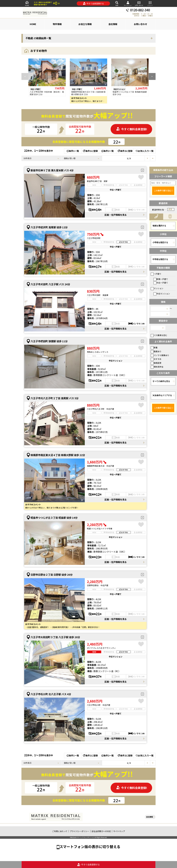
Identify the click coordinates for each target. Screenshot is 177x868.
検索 (117, 3)
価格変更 (156, 363)
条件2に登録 (125, 151)
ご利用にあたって (60, 831)
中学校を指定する (160, 259)
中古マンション (162, 294)
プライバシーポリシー (80, 831)
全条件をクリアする (162, 395)
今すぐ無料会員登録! (132, 129)
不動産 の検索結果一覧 (38, 38)
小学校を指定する (160, 242)
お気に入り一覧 (145, 151)
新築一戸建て (161, 279)
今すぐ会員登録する (93, 3)
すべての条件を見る (161, 381)
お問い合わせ (139, 3)
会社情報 (113, 24)
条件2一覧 (108, 151)
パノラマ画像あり (160, 355)
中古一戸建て (161, 283)
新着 (154, 348)
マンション (157, 288)
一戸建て (156, 274)
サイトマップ (119, 831)
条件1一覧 (73, 151)
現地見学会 (157, 367)
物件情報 (57, 24)
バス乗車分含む (159, 335)
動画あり (156, 351)
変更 (171, 209)
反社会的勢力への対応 (101, 831)
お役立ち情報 (85, 24)
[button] (152, 76)
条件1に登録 (90, 151)
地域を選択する (159, 226)
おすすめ (156, 359)
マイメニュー (128, 4)
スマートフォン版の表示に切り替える (90, 846)
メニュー (150, 3)
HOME (27, 3)
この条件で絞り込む (163, 191)
